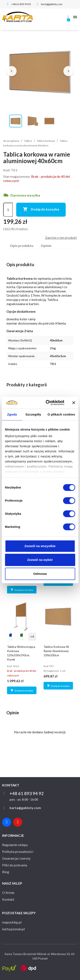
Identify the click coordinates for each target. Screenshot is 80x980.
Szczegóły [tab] (33, 414)
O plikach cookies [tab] (61, 414)
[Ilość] (8, 210)
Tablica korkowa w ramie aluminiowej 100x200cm (56, 651)
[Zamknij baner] (74, 403)
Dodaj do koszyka (41, 209)
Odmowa (40, 574)
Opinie (46, 246)
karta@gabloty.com (25, 808)
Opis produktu (22, 246)
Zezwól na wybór (40, 560)
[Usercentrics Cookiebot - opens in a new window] (48, 403)
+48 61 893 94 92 (27, 793)
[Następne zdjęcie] (68, 71)
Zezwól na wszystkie (40, 546)
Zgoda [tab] (12, 414)
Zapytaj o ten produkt (61, 237)
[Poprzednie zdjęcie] (12, 71)
